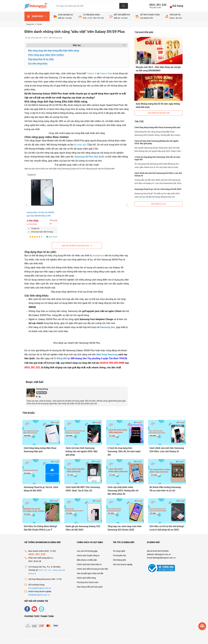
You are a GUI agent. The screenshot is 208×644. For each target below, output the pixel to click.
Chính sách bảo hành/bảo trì (89, 564)
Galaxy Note (106, 73)
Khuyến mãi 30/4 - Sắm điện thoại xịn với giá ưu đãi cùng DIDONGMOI (158, 69)
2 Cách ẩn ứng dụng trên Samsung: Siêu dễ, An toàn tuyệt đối (157, 158)
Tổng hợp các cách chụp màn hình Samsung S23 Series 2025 (125, 528)
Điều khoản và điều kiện (87, 560)
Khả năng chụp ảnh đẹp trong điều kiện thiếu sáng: (54, 51)
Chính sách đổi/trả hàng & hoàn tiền (92, 569)
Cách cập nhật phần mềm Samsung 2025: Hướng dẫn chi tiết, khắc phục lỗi (123, 491)
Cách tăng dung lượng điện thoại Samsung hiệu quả (157, 127)
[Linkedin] (40, 396)
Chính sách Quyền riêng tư (88, 555)
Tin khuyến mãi (119, 555)
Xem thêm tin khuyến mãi (159, 113)
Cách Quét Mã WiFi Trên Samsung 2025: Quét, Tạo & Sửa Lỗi (83, 489)
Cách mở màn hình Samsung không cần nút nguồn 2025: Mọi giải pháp (157, 142)
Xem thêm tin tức (159, 204)
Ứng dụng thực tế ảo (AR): (41, 59)
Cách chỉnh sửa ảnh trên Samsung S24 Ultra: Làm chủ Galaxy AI (158, 174)
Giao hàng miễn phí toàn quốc (90, 587)
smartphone (98, 256)
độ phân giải (80, 145)
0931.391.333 (157, 5)
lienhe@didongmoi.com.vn (164, 558)
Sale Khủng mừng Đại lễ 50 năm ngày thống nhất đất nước (158, 105)
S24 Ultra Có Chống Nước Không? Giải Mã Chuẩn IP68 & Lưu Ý (41, 528)
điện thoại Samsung (107, 355)
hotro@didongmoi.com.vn (40, 588)
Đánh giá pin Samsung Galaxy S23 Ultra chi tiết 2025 (83, 528)
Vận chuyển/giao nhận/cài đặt (90, 573)
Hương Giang (42, 389)
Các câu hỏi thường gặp (87, 551)
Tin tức (39, 24)
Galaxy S (92, 73)
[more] (202, 626)
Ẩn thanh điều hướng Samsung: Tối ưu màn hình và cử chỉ (165, 489)
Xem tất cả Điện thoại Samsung (77, 246)
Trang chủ (31, 24)
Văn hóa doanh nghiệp (123, 564)
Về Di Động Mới (119, 560)
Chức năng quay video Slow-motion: (46, 55)
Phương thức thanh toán (88, 582)
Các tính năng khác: (38, 64)
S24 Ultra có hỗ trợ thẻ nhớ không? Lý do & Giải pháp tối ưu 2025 (167, 528)
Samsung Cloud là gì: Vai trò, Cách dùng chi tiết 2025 (158, 189)
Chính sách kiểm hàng (86, 578)
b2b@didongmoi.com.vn (39, 595)
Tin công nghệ (119, 551)
